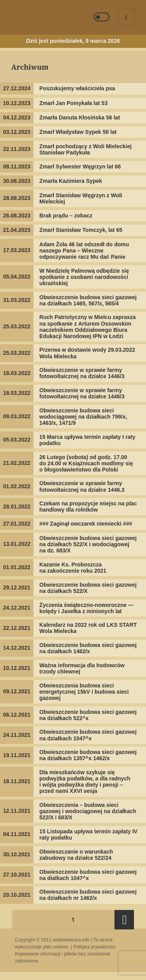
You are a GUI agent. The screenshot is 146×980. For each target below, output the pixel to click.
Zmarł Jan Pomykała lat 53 (73, 103)
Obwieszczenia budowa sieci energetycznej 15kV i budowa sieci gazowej (84, 692)
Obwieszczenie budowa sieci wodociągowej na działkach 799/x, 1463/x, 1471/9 (83, 417)
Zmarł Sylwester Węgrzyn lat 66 (80, 167)
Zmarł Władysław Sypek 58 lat (78, 132)
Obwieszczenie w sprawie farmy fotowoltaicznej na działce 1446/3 (82, 373)
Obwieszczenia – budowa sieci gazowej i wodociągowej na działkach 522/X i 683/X (88, 811)
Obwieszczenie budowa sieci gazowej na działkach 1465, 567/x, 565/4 (88, 300)
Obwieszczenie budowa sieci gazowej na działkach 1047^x (88, 735)
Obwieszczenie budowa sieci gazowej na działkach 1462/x (88, 648)
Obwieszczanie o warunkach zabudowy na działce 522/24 (76, 855)
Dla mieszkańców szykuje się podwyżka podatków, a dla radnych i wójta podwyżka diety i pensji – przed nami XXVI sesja (85, 782)
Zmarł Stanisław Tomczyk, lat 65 (81, 230)
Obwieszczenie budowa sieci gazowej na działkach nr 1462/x (88, 895)
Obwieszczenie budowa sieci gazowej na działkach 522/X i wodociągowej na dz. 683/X (88, 544)
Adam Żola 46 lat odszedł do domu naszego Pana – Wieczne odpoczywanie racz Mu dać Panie (84, 251)
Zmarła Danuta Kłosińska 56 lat (80, 117)
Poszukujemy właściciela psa (77, 88)
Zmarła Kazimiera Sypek (71, 181)
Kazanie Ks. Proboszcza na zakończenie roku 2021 (73, 568)
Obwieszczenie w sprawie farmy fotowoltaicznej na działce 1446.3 (82, 486)
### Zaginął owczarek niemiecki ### (86, 524)
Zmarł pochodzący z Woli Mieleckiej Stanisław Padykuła (85, 149)
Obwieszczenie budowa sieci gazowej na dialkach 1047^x (88, 875)
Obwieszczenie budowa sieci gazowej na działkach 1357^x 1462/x (88, 755)
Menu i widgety (127, 25)
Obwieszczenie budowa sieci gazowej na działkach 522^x (88, 715)
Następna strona (124, 920)
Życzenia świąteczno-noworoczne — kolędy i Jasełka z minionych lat (86, 608)
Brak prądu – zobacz (66, 216)
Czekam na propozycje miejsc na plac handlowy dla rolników (88, 507)
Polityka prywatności (94, 947)
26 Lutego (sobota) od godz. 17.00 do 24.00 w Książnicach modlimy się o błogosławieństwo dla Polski (86, 463)
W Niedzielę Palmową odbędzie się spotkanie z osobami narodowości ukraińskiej (84, 277)
